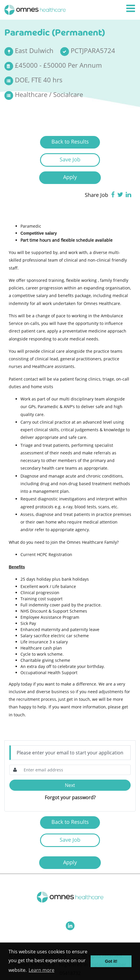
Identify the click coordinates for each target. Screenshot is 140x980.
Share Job (96, 195)
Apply (70, 177)
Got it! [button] (111, 961)
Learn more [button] (42, 970)
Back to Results (70, 142)
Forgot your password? (70, 797)
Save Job (70, 159)
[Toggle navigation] (131, 9)
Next (70, 785)
